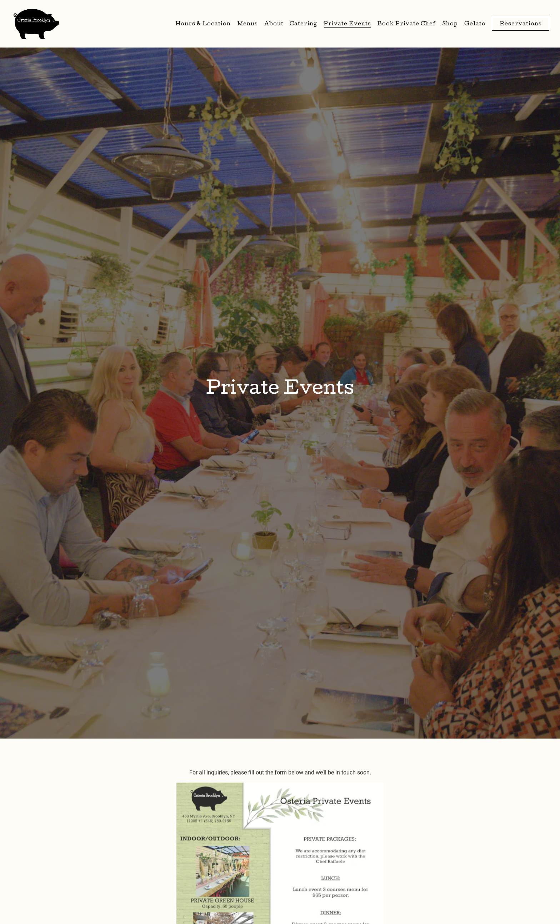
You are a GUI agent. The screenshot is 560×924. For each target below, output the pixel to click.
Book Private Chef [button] (407, 24)
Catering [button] (303, 24)
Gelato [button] (475, 24)
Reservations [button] (521, 24)
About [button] (274, 24)
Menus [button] (247, 24)
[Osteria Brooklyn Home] (36, 24)
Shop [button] (450, 24)
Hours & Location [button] (203, 24)
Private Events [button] (347, 24)
